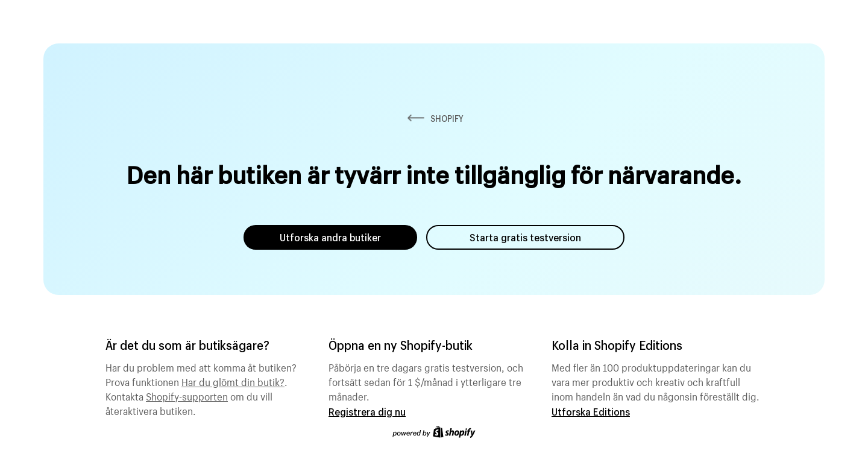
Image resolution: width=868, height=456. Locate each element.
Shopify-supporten (187, 395)
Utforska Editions (591, 412)
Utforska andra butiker (330, 237)
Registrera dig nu (367, 412)
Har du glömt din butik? (233, 381)
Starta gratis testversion (525, 237)
